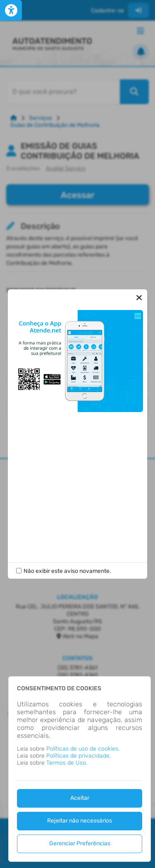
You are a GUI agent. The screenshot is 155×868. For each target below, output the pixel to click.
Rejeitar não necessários (80, 821)
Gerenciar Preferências (80, 843)
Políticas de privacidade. (79, 756)
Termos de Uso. (67, 763)
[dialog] (80, 769)
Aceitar (80, 798)
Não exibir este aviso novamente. (67, 571)
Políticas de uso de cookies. (83, 749)
